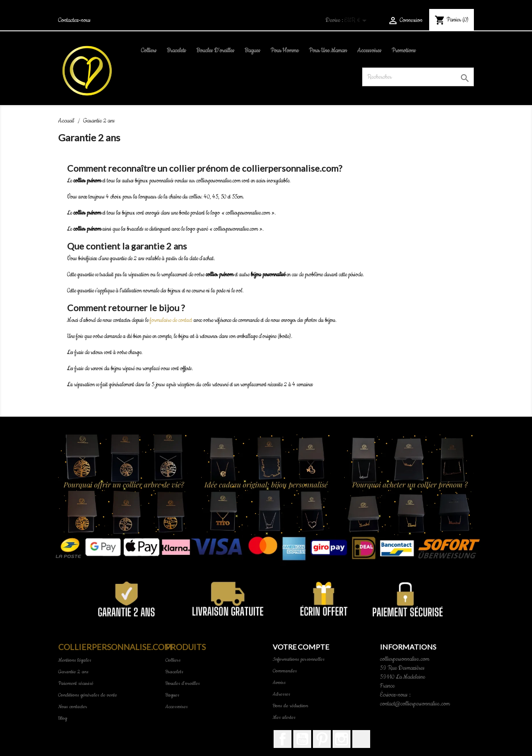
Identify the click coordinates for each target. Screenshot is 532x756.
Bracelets (176, 51)
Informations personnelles (299, 659)
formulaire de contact (171, 320)
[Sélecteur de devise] (357, 21)
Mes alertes (284, 717)
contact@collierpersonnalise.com (415, 704)
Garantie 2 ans (73, 672)
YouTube (302, 739)
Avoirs (279, 682)
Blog (63, 718)
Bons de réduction (290, 706)
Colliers (149, 51)
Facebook (283, 739)
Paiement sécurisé (76, 683)
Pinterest (322, 739)
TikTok (361, 739)
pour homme (285, 51)
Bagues (252, 51)
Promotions (404, 51)
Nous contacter (73, 707)
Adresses (281, 694)
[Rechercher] (418, 77)
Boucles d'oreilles (215, 51)
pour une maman (328, 51)
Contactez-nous (74, 20)
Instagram (342, 739)
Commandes (285, 671)
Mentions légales (75, 660)
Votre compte (301, 647)
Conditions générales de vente (88, 695)
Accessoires (369, 51)
